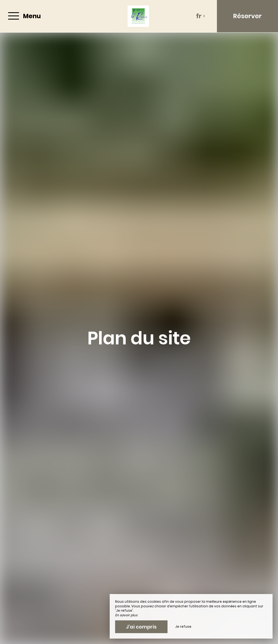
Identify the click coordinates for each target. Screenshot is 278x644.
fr (201, 16)
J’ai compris (141, 627)
